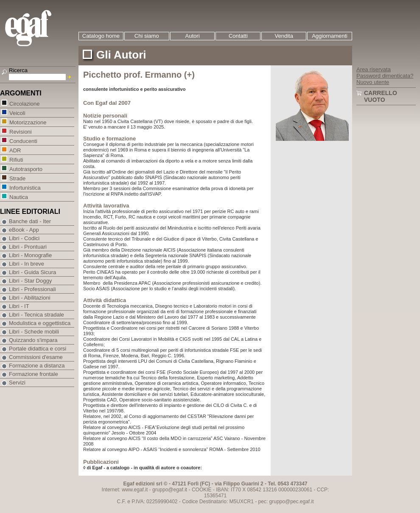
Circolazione (24, 103)
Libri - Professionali (32, 289)
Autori (193, 36)
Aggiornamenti (330, 36)
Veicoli (17, 113)
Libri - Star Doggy (30, 281)
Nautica (18, 197)
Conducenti (23, 141)
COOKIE (202, 490)
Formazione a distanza (37, 366)
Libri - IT (19, 306)
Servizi (17, 383)
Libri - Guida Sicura (32, 272)
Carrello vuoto (381, 96)
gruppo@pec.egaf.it (292, 502)
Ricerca (18, 70)
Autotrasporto (26, 169)
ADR (15, 150)
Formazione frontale (34, 374)
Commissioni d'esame (36, 357)
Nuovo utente (373, 82)
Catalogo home (101, 36)
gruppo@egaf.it (170, 490)
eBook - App (24, 230)
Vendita (284, 36)
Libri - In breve (27, 264)
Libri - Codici (24, 238)
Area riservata (374, 69)
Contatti (238, 36)
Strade (17, 178)
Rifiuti (16, 159)
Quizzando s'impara (33, 340)
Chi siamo (147, 36)
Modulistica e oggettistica (40, 323)
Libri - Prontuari (28, 247)
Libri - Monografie (30, 255)
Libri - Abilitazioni (30, 298)
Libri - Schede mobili (34, 332)
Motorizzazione (28, 122)
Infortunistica (25, 187)
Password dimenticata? (385, 76)
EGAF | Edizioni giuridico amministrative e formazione (39, 29)
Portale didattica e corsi (38, 349)
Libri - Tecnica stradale (36, 315)
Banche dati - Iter (30, 221)
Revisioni (20, 131)
